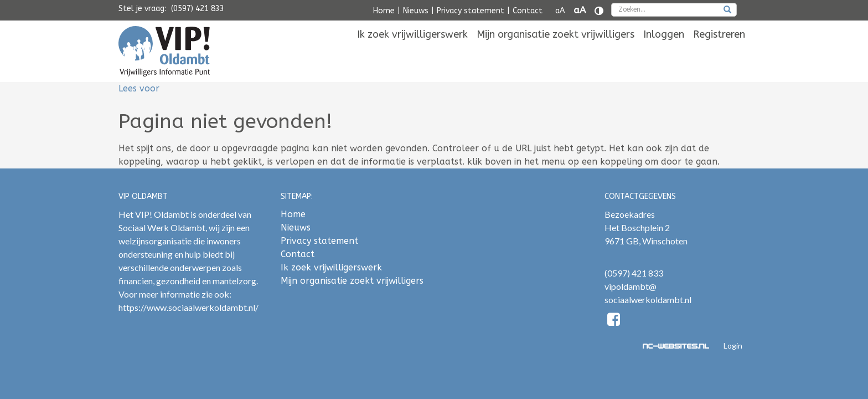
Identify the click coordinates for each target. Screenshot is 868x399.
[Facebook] (614, 321)
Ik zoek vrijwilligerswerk (412, 51)
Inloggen (664, 51)
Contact (528, 11)
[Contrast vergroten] (599, 11)
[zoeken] (727, 11)
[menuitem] (412, 51)
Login (733, 346)
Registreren (719, 51)
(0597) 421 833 (198, 9)
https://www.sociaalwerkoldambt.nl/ (188, 307)
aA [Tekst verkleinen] (560, 11)
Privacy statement (471, 11)
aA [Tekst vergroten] (580, 10)
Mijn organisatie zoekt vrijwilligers (556, 51)
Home (384, 11)
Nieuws (416, 11)
